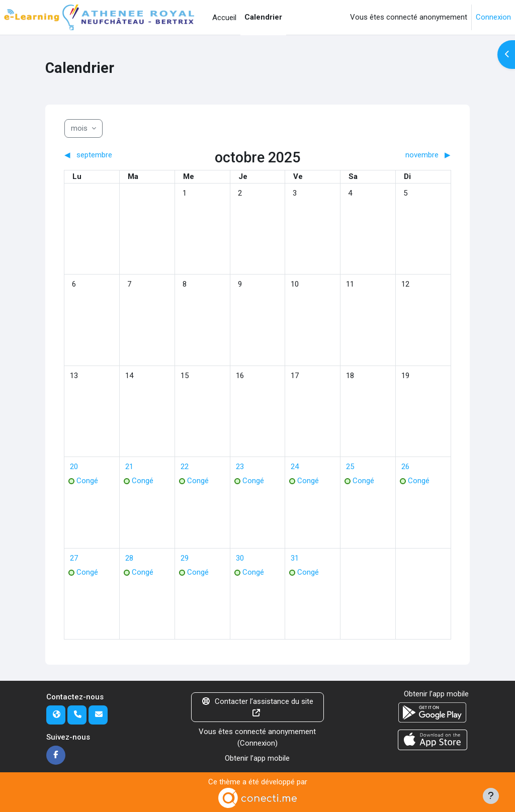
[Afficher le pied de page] (491, 796)
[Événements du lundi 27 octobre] (74, 558)
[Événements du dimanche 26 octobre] (405, 467)
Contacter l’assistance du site (258, 707)
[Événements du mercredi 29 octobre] (185, 558)
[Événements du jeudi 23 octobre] (240, 467)
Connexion (493, 17)
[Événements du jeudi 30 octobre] (240, 558)
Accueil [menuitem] (224, 18)
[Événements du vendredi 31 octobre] (295, 558)
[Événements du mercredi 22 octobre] (185, 467)
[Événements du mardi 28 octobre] (129, 558)
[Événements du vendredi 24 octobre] (295, 467)
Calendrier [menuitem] (263, 17)
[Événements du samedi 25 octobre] (350, 467)
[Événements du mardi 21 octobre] (129, 467)
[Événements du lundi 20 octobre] (74, 467)
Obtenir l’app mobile (257, 758)
